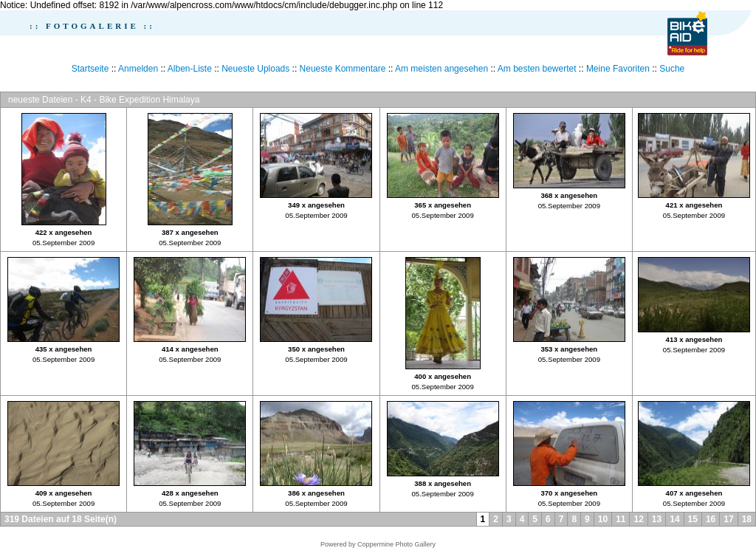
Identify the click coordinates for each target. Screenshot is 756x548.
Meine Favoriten (618, 69)
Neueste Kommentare (343, 69)
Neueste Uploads (255, 69)
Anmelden (138, 69)
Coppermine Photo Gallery (396, 544)
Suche (672, 69)
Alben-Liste (190, 69)
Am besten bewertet (537, 69)
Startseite (90, 69)
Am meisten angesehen (441, 69)
